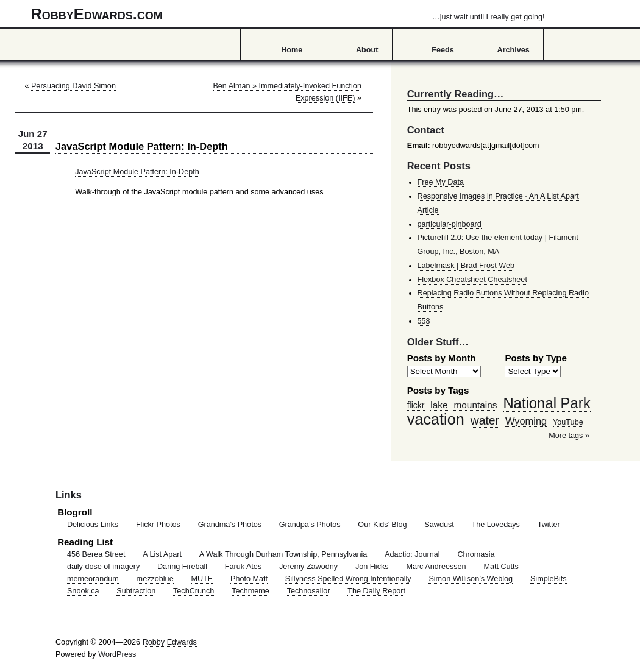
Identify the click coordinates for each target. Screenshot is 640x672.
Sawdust (439, 525)
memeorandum (93, 579)
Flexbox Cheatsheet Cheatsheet (472, 280)
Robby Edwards (170, 642)
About (367, 50)
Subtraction (136, 591)
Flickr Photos (158, 525)
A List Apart (162, 554)
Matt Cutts (501, 567)
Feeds (443, 50)
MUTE (202, 579)
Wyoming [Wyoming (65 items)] (526, 421)
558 (424, 321)
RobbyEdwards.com (288, 14)
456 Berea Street (96, 554)
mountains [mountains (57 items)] (475, 405)
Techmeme (251, 591)
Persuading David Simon (73, 86)
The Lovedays (496, 525)
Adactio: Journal (412, 554)
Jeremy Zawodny (308, 567)
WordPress (117, 654)
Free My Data (441, 182)
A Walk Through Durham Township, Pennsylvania (283, 554)
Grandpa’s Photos (310, 525)
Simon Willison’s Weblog (471, 579)
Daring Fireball (182, 567)
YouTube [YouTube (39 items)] (568, 422)
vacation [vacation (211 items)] (436, 419)
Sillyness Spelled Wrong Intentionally (348, 579)
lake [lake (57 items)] (439, 405)
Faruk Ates (243, 567)
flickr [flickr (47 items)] (416, 405)
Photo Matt (249, 579)
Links (69, 495)
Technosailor (309, 591)
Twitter (549, 525)
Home (292, 50)
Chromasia (476, 554)
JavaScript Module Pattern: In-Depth (137, 172)
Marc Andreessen (436, 567)
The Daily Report (376, 591)
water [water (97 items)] (485, 420)
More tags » (569, 436)
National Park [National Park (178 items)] (546, 403)
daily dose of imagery (103, 567)
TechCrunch (194, 591)
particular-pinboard (450, 224)
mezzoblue (155, 579)
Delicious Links (93, 525)
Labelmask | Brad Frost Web (466, 266)
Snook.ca (83, 591)
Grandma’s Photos (230, 525)
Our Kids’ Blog (382, 525)
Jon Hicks (372, 567)
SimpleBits (549, 579)
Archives (514, 50)
